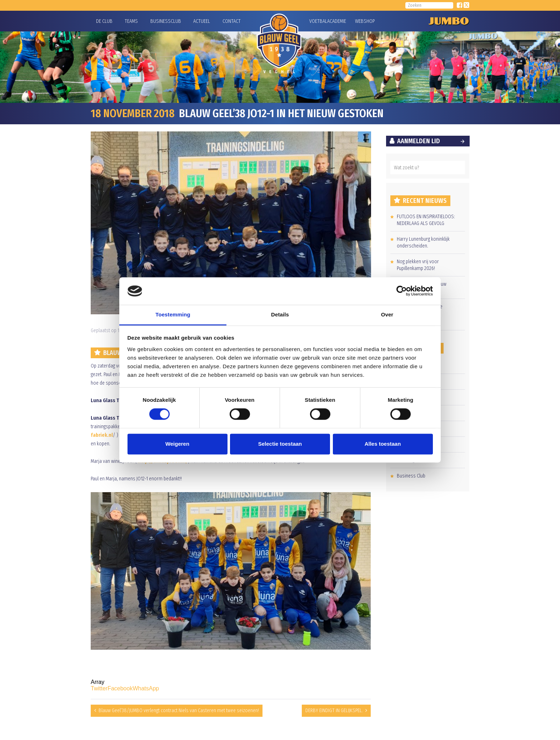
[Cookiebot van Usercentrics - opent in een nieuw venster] (402, 291)
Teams (131, 21)
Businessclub (166, 21)
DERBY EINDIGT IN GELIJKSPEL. (334, 711)
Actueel (202, 21)
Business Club (411, 476)
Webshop (364, 21)
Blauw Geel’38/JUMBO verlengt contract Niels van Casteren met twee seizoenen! (179, 711)
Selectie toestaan (280, 444)
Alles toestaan (383, 444)
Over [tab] (387, 314)
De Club (104, 21)
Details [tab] (280, 314)
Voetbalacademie (318, 21)
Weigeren (177, 444)
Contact (232, 21)
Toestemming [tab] (173, 314)
